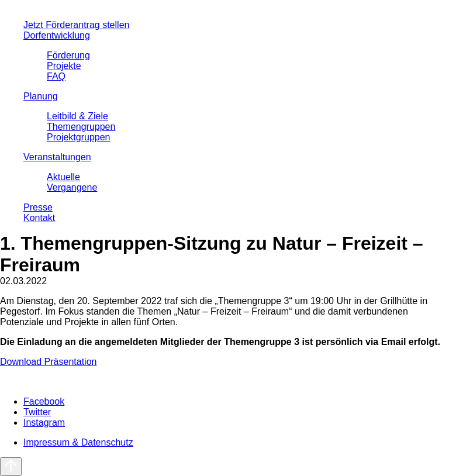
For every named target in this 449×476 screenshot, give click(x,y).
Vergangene (72, 187)
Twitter (37, 412)
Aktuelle (63, 177)
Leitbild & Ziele (77, 116)
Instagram (44, 422)
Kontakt (39, 218)
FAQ (56, 76)
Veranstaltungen (57, 157)
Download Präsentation (48, 362)
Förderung (68, 55)
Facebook (44, 401)
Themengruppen (81, 127)
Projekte (64, 66)
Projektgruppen (79, 137)
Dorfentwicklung (57, 35)
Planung (41, 96)
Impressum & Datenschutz (78, 442)
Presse (38, 207)
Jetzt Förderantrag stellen (76, 25)
